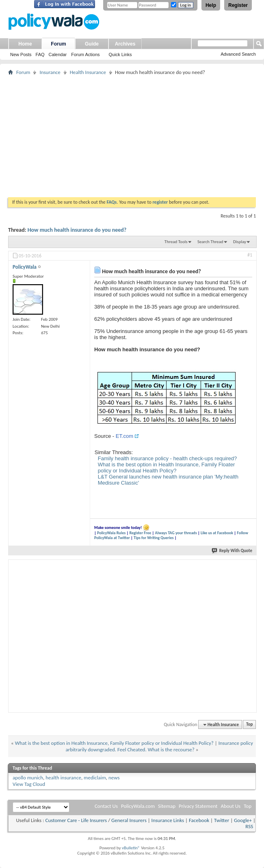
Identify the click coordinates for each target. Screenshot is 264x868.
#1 (250, 255)
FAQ (40, 54)
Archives (125, 44)
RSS (249, 826)
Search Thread (210, 242)
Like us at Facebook (217, 533)
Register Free (140, 533)
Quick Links (120, 54)
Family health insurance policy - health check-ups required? (168, 458)
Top (249, 725)
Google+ (243, 820)
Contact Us (106, 806)
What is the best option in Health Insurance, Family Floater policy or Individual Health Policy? (166, 468)
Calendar (58, 54)
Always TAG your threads (176, 533)
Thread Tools (176, 242)
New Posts (21, 54)
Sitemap (167, 806)
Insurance (50, 72)
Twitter (222, 820)
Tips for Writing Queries (154, 538)
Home (25, 44)
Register (238, 5)
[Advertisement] (132, 136)
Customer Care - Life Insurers (76, 820)
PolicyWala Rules (111, 533)
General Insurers (129, 820)
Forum (58, 44)
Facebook (199, 820)
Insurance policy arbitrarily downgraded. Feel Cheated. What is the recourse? (159, 746)
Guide (92, 44)
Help (211, 5)
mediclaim (95, 778)
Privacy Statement (198, 806)
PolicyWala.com (138, 806)
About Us (230, 806)
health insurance (63, 778)
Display (240, 242)
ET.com (124, 436)
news (114, 778)
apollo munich (28, 778)
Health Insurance (88, 72)
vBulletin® (131, 848)
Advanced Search (238, 54)
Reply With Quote (232, 551)
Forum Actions (85, 54)
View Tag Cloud (29, 784)
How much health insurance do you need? (77, 230)
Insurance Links (168, 820)
